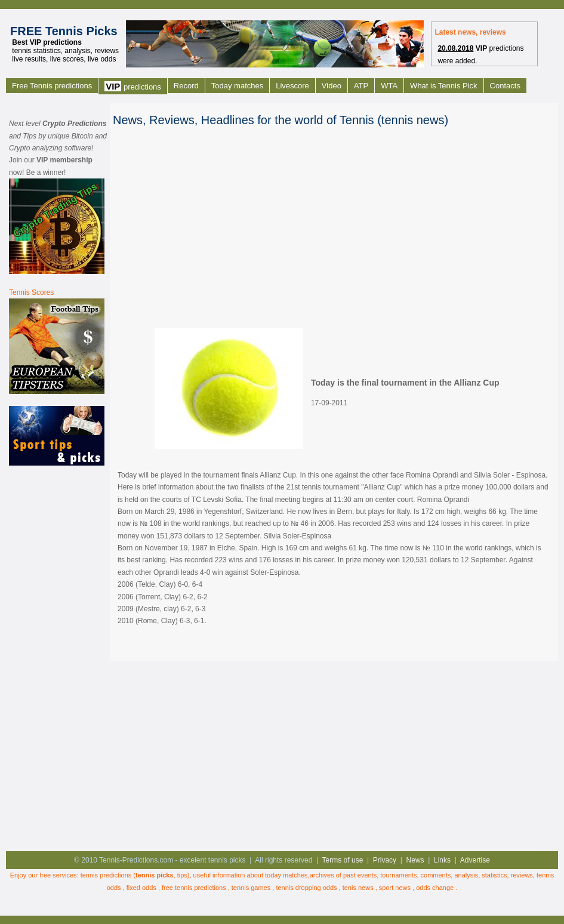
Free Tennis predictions (52, 86)
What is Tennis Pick (443, 86)
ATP (361, 86)
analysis (466, 875)
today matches (286, 875)
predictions (133, 86)
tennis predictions (106, 875)
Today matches (237, 86)
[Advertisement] (57, 657)
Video (332, 86)
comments (436, 875)
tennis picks (155, 875)
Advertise (475, 860)
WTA (389, 86)
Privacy (385, 860)
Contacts (505, 86)
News (415, 860)
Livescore (292, 86)
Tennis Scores (31, 292)
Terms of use (343, 860)
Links (442, 860)
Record (186, 86)
